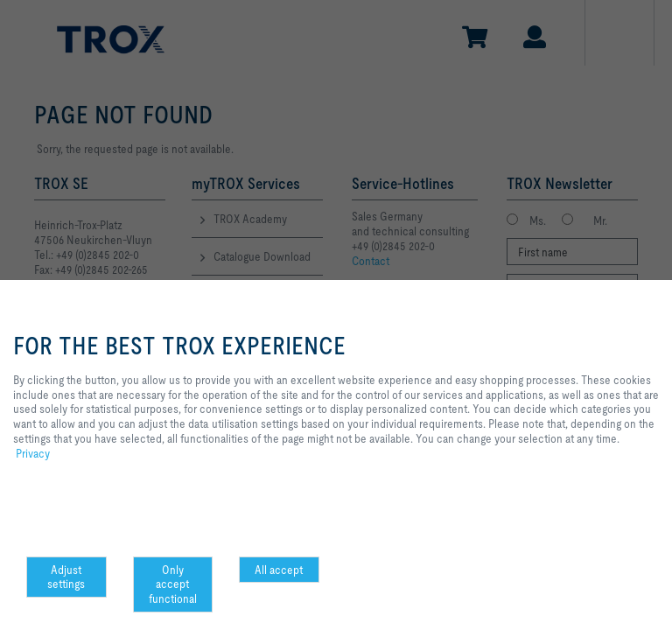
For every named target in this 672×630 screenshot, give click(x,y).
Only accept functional (173, 584)
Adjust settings (66, 577)
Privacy (33, 453)
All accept (279, 570)
